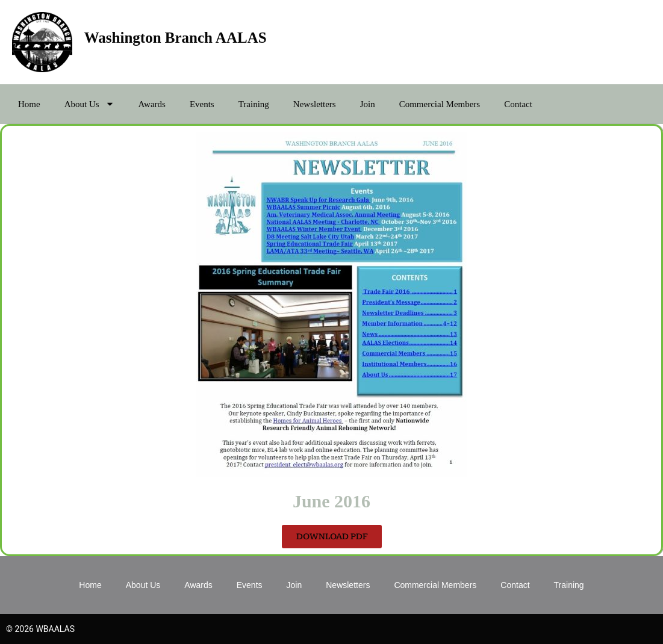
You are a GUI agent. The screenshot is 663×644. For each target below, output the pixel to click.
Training (254, 104)
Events (202, 104)
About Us (89, 104)
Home (29, 104)
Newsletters (315, 104)
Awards (152, 104)
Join (368, 104)
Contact (518, 104)
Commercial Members (440, 104)
